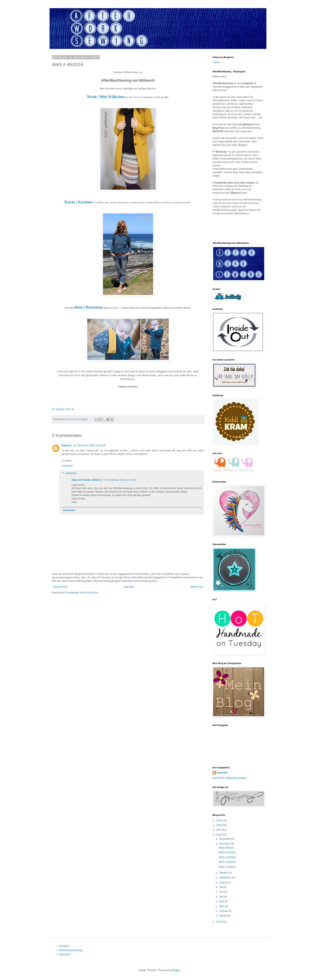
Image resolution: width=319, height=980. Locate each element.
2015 (219, 922)
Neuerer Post (60, 587)
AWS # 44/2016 (227, 867)
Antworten (67, 466)
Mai (221, 897)
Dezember (225, 839)
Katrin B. (67, 445)
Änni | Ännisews (89, 307)
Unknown (222, 773)
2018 (219, 825)
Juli (221, 887)
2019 (219, 821)
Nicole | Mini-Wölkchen (106, 97)
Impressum (65, 954)
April (222, 901)
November (225, 844)
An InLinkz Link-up (63, 409)
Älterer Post (197, 587)
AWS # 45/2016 (227, 862)
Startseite (129, 587)
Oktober (224, 873)
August (223, 882)
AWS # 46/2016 (227, 857)
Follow (216, 62)
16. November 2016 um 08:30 (89, 445)
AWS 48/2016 (226, 848)
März (222, 906)
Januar (223, 916)
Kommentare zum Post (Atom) (81, 593)
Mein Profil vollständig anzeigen (230, 778)
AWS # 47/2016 (227, 852)
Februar (224, 911)
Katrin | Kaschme (78, 202)
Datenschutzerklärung (71, 950)
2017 (219, 830)
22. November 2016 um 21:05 (119, 480)
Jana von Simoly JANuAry (87, 480)
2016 (219, 835)
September (225, 878)
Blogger (176, 970)
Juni (222, 892)
